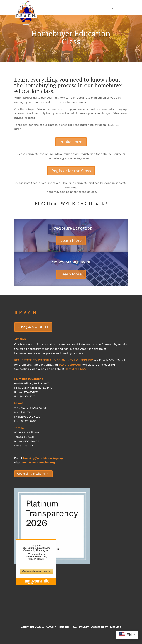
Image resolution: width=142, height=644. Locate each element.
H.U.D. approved (70, 365)
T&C (74, 627)
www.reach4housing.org (38, 463)
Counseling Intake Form (33, 474)
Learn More (71, 240)
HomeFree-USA (75, 369)
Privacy (84, 627)
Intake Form (71, 142)
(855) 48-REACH (33, 327)
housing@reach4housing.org (43, 458)
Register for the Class (71, 171)
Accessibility (99, 627)
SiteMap (116, 627)
